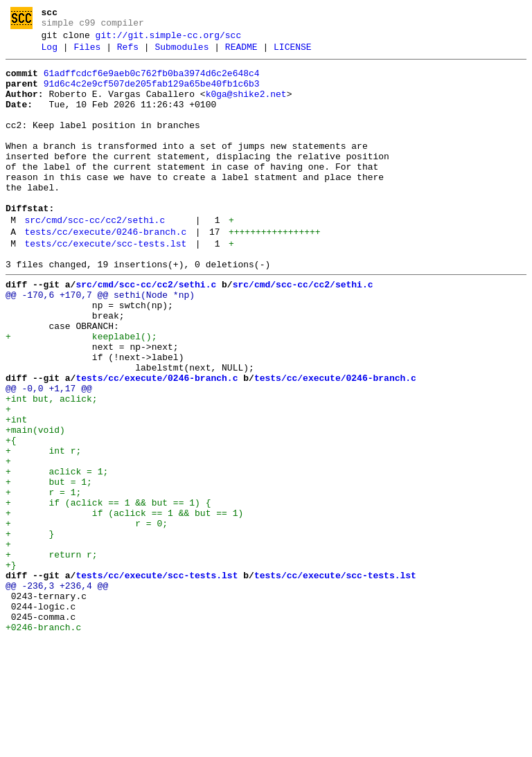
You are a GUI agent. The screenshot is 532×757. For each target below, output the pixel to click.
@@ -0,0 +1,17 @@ (49, 455)
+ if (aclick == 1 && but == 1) (124, 605)
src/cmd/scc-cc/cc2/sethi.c (95, 258)
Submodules (181, 53)
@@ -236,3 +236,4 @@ (57, 692)
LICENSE (293, 53)
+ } (30, 630)
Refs (128, 53)
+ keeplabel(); (81, 393)
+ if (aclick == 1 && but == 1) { (108, 592)
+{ (11, 517)
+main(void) (35, 505)
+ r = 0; (87, 617)
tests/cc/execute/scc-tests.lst (105, 285)
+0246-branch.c (43, 742)
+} (11, 667)
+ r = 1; (43, 580)
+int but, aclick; (52, 467)
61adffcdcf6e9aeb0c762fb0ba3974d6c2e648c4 (152, 82)
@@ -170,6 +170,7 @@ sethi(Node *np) (100, 343)
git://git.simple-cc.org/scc (169, 39)
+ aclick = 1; (57, 555)
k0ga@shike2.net (246, 107)
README (241, 53)
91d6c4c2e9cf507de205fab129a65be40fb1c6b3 (152, 94)
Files (87, 53)
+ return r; (52, 654)
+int (16, 492)
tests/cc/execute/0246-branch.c (105, 271)
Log (50, 53)
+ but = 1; (49, 567)
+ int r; (43, 530)
